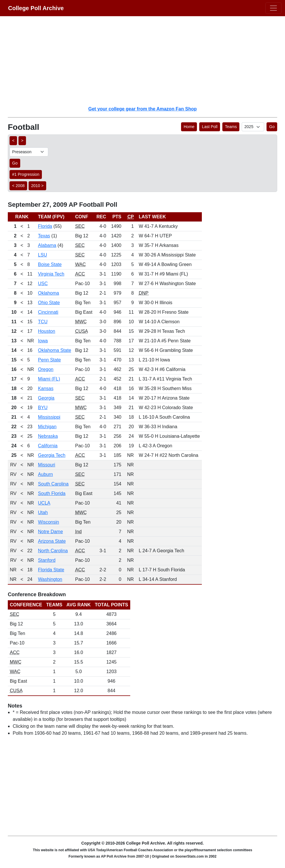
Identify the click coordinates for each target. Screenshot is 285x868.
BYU (43, 408)
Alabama (47, 245)
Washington (50, 579)
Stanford (47, 560)
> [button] (22, 141)
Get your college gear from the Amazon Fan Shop (142, 109)
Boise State (50, 264)
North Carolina (53, 551)
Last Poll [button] (210, 127)
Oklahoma (49, 293)
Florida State (51, 570)
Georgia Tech (52, 455)
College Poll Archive (36, 8)
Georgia (46, 398)
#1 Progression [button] (26, 174)
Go (272, 127)
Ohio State (49, 303)
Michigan (47, 427)
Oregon (46, 369)
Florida (45, 226)
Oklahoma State (55, 350)
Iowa (43, 341)
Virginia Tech (51, 274)
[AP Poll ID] (253, 127)
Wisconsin (49, 522)
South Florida (52, 493)
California (48, 446)
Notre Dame (51, 532)
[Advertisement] (146, 61)
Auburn (46, 474)
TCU (43, 322)
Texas (44, 236)
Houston (47, 331)
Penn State (50, 360)
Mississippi (49, 417)
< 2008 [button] (18, 186)
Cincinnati (48, 312)
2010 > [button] (37, 186)
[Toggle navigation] (273, 8)
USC (43, 284)
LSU (43, 255)
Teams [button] (231, 127)
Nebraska (48, 436)
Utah (43, 513)
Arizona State (52, 541)
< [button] (13, 141)
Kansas (46, 388)
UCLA (44, 503)
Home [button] (189, 127)
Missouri (47, 465)
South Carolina (53, 484)
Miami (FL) (49, 379)
